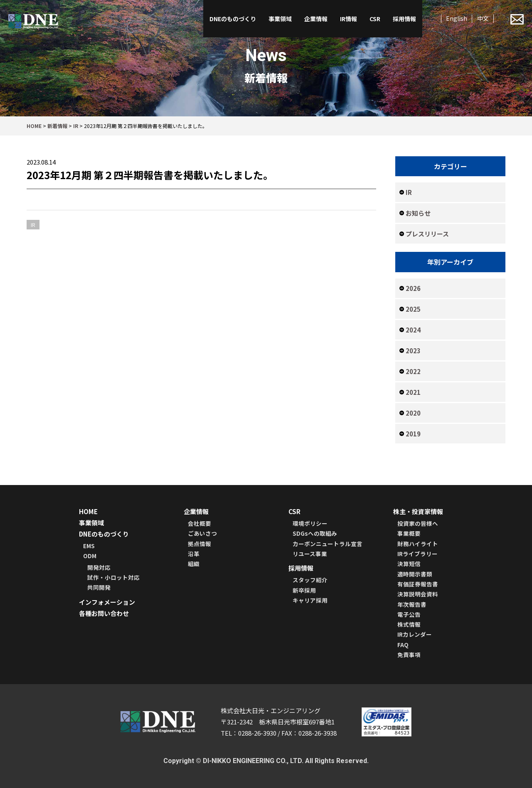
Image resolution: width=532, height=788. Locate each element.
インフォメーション (107, 602)
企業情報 (316, 19)
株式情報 (409, 624)
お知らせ (418, 213)
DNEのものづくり (233, 19)
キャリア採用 (310, 600)
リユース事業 (310, 554)
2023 (413, 351)
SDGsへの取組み (315, 533)
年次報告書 (412, 604)
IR (409, 192)
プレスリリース (427, 234)
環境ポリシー (310, 523)
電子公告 (409, 614)
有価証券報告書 (418, 584)
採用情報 (404, 19)
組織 (194, 564)
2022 (413, 371)
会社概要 (199, 523)
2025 (413, 309)
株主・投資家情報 (418, 511)
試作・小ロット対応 (113, 577)
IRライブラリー (417, 554)
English (457, 18)
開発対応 (99, 567)
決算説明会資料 (418, 594)
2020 (413, 413)
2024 (413, 330)
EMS (89, 546)
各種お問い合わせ (104, 613)
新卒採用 (304, 590)
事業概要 (409, 533)
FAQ (403, 645)
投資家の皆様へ (418, 523)
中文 (483, 18)
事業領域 (280, 19)
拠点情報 (199, 544)
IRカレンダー (415, 634)
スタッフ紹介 (310, 580)
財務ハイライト (418, 544)
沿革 (194, 554)
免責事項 (409, 655)
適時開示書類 (415, 574)
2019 (413, 434)
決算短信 (409, 564)
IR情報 (349, 19)
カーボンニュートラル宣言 (328, 544)
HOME (88, 511)
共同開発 (99, 587)
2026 (413, 288)
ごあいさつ (202, 533)
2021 (413, 392)
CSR (375, 19)
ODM (90, 556)
